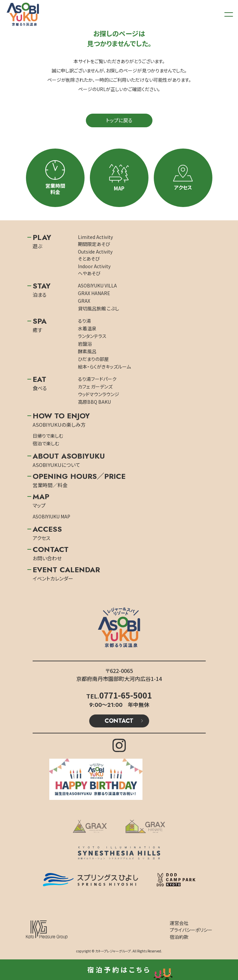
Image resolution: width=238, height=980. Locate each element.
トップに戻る (119, 120)
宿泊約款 (179, 937)
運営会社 (179, 923)
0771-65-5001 (125, 695)
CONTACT (119, 721)
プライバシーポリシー (191, 930)
